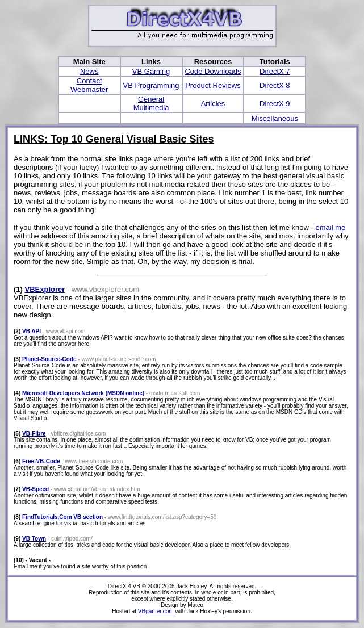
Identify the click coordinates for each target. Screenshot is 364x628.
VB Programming (151, 85)
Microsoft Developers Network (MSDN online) (83, 393)
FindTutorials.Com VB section (62, 517)
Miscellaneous (275, 118)
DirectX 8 (275, 85)
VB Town (34, 539)
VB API (32, 331)
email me (330, 227)
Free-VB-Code (41, 461)
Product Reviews (213, 85)
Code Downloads (213, 71)
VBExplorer (45, 289)
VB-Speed (35, 489)
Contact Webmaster (89, 85)
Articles (213, 104)
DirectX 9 (275, 104)
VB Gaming (151, 71)
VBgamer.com (156, 611)
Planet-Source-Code (49, 359)
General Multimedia (151, 103)
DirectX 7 (275, 71)
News (89, 71)
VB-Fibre (34, 434)
